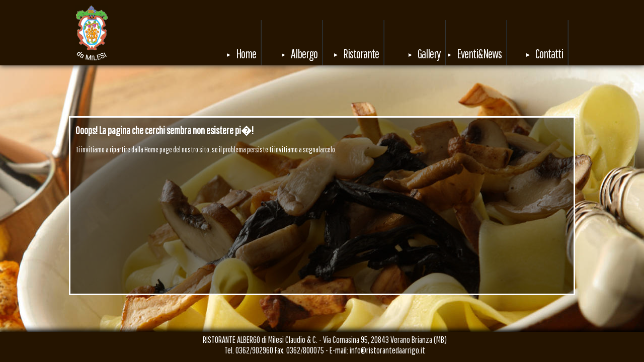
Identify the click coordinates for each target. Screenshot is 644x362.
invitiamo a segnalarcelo (305, 149)
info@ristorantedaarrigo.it (387, 350)
